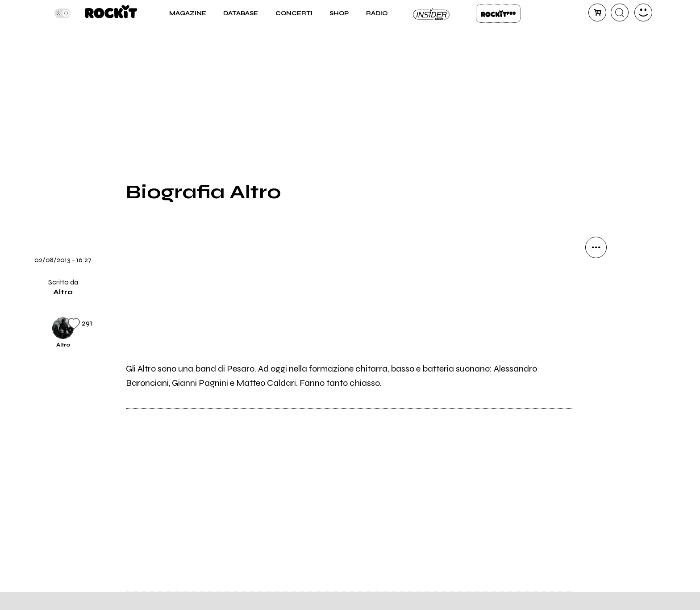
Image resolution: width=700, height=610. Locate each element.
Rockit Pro (498, 13)
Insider (432, 13)
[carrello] (597, 13)
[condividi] (596, 247)
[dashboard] (643, 13)
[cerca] (620, 13)
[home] (111, 13)
